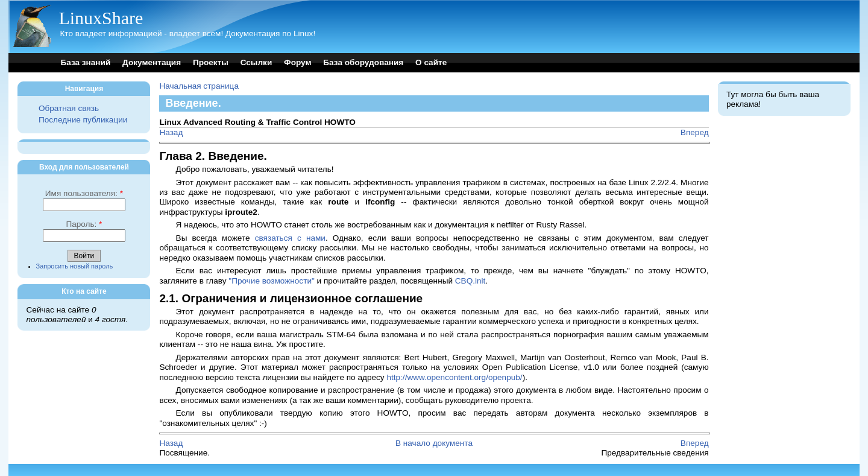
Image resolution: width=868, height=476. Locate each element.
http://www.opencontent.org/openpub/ (454, 377)
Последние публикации (83, 120)
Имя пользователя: (84, 193)
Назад (171, 132)
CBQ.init (470, 281)
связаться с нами (290, 238)
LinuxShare (101, 18)
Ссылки (256, 62)
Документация (152, 62)
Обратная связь (69, 108)
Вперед (695, 132)
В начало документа (434, 443)
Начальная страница (199, 86)
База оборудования (363, 62)
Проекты (211, 62)
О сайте (431, 62)
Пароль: (84, 224)
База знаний (85, 62)
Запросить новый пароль (75, 266)
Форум (297, 62)
